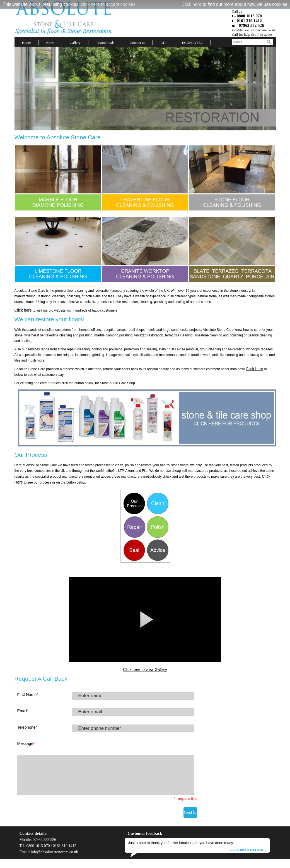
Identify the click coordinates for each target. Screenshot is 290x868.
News (50, 43)
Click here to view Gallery (145, 669)
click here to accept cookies (108, 4)
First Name (28, 695)
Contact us (137, 43)
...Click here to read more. (247, 850)
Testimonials (105, 43)
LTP (163, 43)
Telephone (27, 727)
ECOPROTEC (192, 43)
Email (23, 711)
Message (26, 743)
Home (26, 43)
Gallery (75, 43)
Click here (191, 4)
